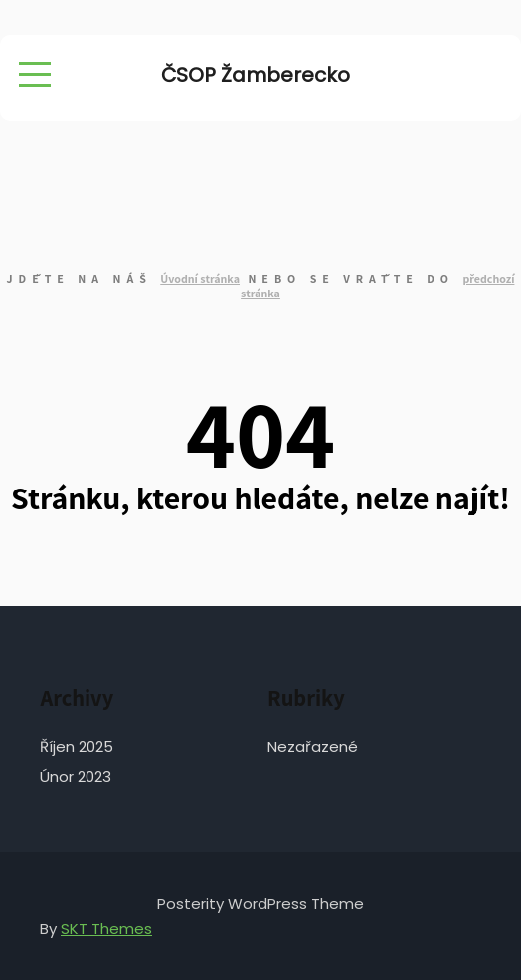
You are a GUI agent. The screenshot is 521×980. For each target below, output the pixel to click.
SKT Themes (106, 929)
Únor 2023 (76, 777)
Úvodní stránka (200, 278)
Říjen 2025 (77, 747)
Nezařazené (313, 747)
